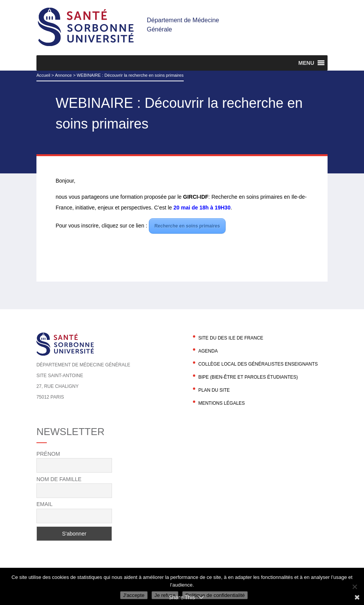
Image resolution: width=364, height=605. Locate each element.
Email (44, 504)
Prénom (48, 454)
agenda (208, 351)
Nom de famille (59, 479)
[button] (306, 63)
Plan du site (214, 390)
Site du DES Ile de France (231, 338)
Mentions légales (222, 403)
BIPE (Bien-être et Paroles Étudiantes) (248, 377)
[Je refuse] (354, 587)
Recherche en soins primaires (187, 226)
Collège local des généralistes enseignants (258, 364)
